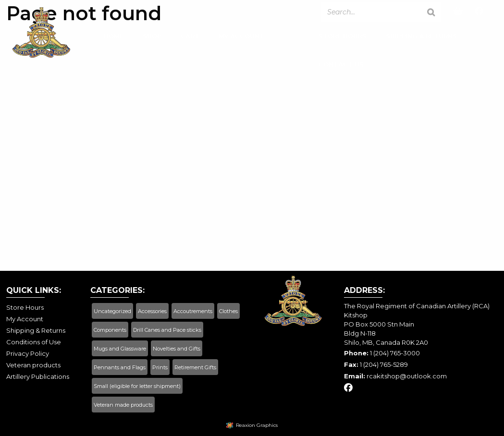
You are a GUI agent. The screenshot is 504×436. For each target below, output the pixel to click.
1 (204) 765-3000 (395, 353)
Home (114, 38)
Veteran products (33, 365)
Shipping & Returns (421, 38)
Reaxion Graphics (257, 425)
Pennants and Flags (120, 367)
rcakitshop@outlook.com (407, 376)
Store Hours (343, 38)
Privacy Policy (28, 353)
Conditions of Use (34, 342)
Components (110, 330)
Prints (160, 367)
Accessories (152, 311)
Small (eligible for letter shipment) (137, 386)
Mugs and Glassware (120, 349)
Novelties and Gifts (177, 349)
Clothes (228, 311)
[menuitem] (114, 41)
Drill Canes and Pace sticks (167, 330)
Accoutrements (193, 311)
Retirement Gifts (195, 367)
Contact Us (341, 66)
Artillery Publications (38, 376)
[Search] (431, 12)
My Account (241, 38)
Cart (190, 38)
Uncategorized (112, 311)
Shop (152, 38)
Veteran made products (123, 405)
